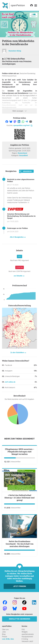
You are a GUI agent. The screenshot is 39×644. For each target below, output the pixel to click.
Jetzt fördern (20, 609)
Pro (19, 256)
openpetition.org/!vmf (23, 125)
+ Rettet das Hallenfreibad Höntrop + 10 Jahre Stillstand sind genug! (19, 521)
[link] (36, 6)
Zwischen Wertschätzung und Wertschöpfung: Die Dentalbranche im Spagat (21, 216)
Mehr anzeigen (20, 111)
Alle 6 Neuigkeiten (17, 237)
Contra (20, 267)
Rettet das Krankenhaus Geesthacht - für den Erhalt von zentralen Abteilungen (20, 567)
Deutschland (22, 153)
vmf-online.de (10, 382)
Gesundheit (23, 155)
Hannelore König (15, 51)
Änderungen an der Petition (17, 228)
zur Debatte (18, 276)
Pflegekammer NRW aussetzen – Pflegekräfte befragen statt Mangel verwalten (20, 475)
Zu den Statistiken (17, 353)
